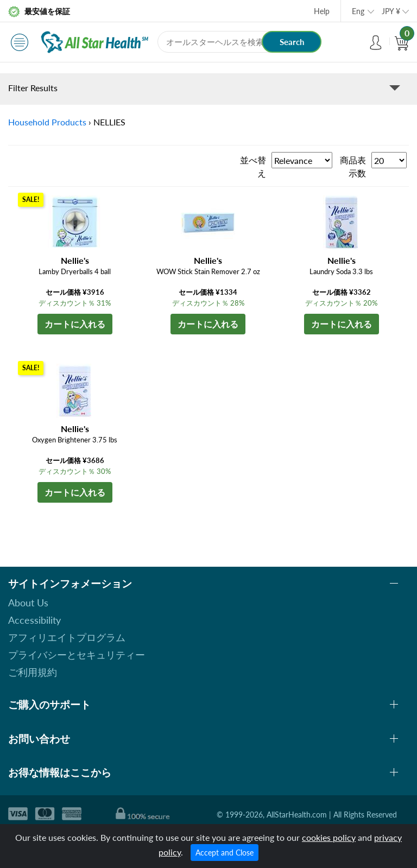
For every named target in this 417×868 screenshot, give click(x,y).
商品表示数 (353, 166)
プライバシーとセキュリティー (77, 655)
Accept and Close (225, 853)
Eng (358, 11)
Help (322, 11)
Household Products (47, 122)
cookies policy (329, 837)
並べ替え (253, 166)
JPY (391, 11)
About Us (28, 603)
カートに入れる (75, 324)
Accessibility (34, 620)
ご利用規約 (33, 672)
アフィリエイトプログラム (67, 637)
